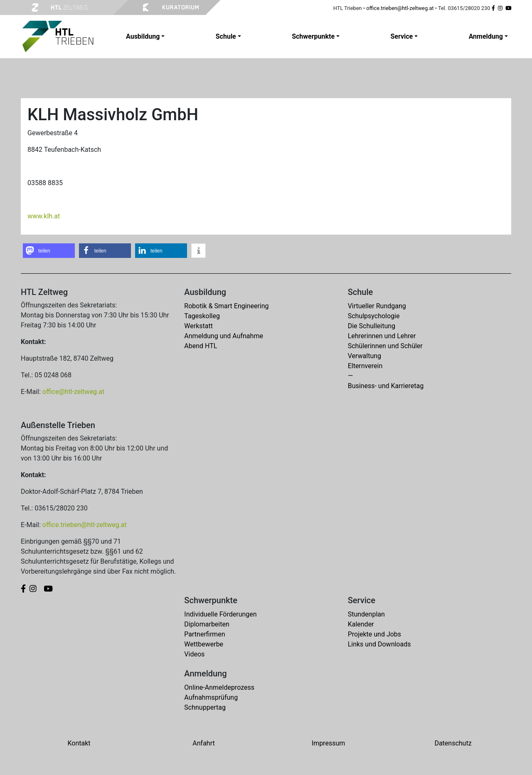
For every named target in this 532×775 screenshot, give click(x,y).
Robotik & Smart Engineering (226, 306)
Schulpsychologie (374, 316)
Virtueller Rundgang (377, 306)
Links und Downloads (379, 644)
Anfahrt (203, 743)
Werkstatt (198, 326)
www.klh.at (44, 216)
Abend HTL (201, 346)
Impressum (329, 743)
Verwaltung (365, 356)
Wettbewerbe (204, 644)
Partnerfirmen (204, 634)
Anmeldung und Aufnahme (224, 336)
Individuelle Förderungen (220, 614)
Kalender (361, 624)
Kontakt (79, 743)
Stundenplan (366, 614)
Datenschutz (453, 743)
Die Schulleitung (372, 326)
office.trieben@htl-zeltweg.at (400, 8)
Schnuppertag (205, 707)
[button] (49, 251)
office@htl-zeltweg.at (73, 392)
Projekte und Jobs (374, 634)
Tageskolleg (202, 316)
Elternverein (365, 366)
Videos (194, 654)
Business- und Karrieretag (386, 386)
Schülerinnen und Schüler (385, 346)
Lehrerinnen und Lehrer (382, 336)
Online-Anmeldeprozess (219, 687)
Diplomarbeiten (207, 624)
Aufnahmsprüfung (211, 697)
